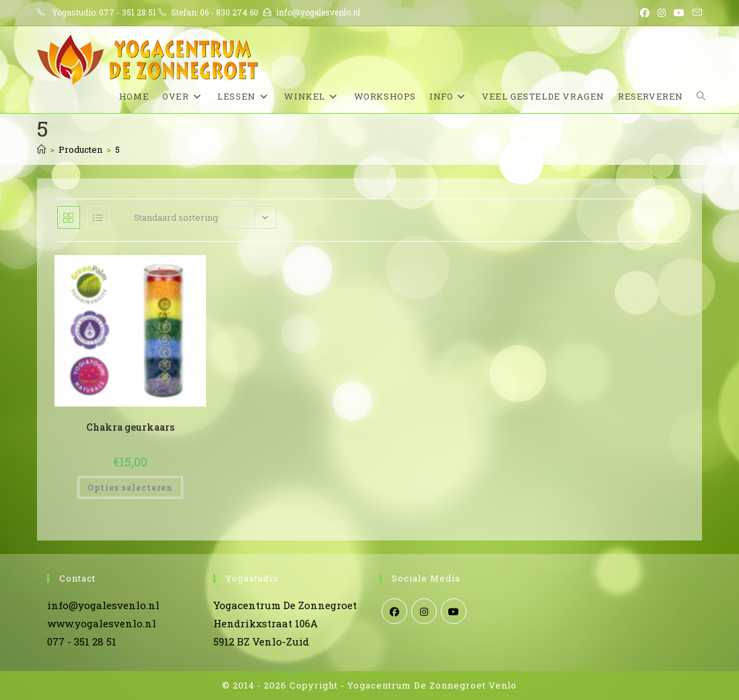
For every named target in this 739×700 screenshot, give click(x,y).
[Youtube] (454, 611)
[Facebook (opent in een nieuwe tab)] (645, 13)
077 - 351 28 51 (128, 12)
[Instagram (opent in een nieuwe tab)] (662, 13)
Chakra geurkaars (130, 427)
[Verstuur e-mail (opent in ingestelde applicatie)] (695, 13)
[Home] (41, 149)
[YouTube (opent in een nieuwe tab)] (679, 13)
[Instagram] (424, 611)
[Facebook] (394, 611)
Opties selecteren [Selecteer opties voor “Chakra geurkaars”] (130, 487)
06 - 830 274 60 (229, 12)
